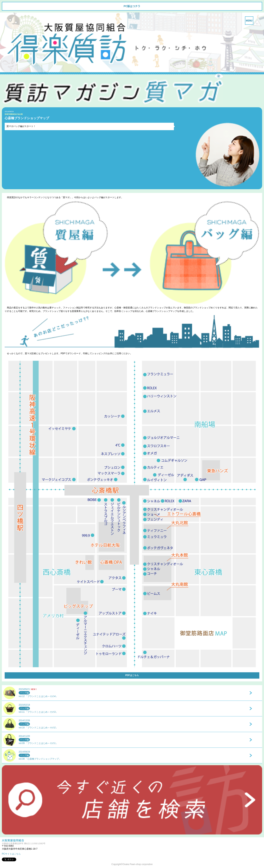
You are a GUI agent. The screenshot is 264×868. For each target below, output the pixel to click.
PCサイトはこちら (11, 854)
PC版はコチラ (132, 6)
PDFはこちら (132, 675)
